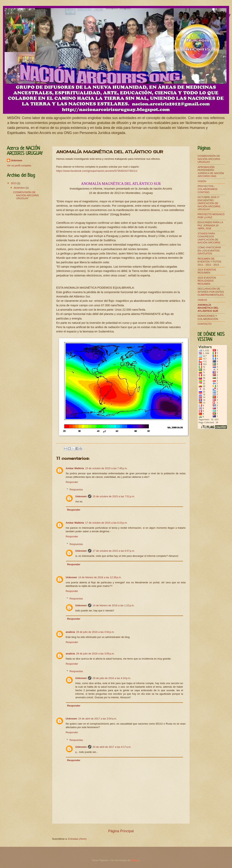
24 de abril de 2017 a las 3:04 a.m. (98, 719)
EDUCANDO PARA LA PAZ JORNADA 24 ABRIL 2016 (210, 225)
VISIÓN (202, 181)
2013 (14, 183)
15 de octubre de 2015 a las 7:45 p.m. (106, 468)
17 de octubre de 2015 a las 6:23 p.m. (106, 523)
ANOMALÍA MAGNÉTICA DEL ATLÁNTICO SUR (208, 308)
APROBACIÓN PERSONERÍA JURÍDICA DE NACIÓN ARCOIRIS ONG (211, 172)
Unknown (81, 496)
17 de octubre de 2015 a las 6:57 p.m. (114, 551)
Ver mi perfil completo (19, 166)
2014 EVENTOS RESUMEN (207, 271)
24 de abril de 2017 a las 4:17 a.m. (112, 747)
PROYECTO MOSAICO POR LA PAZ (211, 216)
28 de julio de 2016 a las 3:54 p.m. (95, 632)
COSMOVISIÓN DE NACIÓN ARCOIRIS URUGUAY (26, 195)
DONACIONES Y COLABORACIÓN (208, 317)
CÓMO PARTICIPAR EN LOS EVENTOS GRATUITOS (209, 250)
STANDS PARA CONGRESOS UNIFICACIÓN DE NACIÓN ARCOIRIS (209, 238)
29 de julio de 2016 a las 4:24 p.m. (112, 678)
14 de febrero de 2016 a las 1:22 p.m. (114, 605)
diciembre (20, 188)
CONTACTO (205, 324)
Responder (72, 482)
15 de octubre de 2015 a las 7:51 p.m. (114, 496)
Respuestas (76, 490)
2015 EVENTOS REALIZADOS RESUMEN (207, 281)
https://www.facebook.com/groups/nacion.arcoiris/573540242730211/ (97, 171)
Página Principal (121, 831)
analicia (70, 632)
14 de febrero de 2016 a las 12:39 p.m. (100, 577)
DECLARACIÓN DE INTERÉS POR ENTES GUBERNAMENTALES (211, 292)
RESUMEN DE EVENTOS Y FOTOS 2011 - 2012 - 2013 (209, 262)
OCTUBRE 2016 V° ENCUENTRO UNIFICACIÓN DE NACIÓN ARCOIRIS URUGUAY (209, 203)
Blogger (135, 860)
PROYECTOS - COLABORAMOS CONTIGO (208, 189)
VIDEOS (202, 300)
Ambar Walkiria (75, 468)
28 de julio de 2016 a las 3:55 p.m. (95, 654)
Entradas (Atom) (77, 839)
